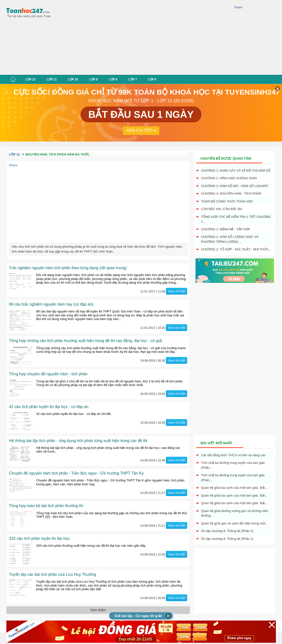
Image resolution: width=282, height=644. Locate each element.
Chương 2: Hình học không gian (229, 178)
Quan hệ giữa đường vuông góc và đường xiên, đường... (235, 513)
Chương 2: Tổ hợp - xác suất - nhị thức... (236, 249)
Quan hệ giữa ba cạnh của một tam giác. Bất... (234, 488)
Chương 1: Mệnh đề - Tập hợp (226, 229)
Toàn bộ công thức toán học (227, 201)
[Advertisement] (109, 37)
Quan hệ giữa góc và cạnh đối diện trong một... (235, 523)
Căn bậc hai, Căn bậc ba (222, 209)
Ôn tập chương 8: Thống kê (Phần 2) (227, 531)
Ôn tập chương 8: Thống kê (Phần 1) (227, 539)
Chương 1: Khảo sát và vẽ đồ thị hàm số (236, 171)
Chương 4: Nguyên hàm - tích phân (231, 194)
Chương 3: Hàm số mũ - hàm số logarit (235, 186)
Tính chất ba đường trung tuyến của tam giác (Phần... (233, 465)
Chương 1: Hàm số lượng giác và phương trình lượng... (230, 239)
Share (239, 7)
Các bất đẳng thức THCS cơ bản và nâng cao (233, 455)
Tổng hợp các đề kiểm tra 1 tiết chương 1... (236, 219)
